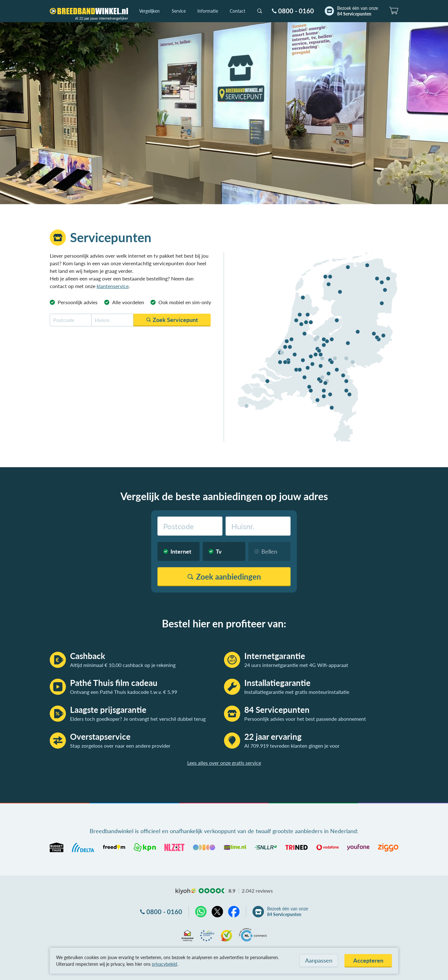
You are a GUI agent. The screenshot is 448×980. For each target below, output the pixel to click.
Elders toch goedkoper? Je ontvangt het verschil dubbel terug (138, 719)
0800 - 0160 (296, 11)
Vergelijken (149, 11)
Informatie (208, 11)
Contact (237, 11)
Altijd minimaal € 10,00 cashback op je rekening (123, 665)
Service (179, 11)
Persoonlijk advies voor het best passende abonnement (305, 719)
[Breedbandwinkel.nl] (89, 11)
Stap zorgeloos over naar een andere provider (120, 746)
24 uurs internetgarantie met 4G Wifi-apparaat (296, 665)
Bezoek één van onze (358, 11)
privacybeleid (164, 964)
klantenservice (113, 286)
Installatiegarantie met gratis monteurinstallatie (297, 692)
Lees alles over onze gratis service (224, 763)
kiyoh (186, 891)
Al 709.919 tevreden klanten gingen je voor (292, 746)
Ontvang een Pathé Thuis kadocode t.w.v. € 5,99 (124, 692)
